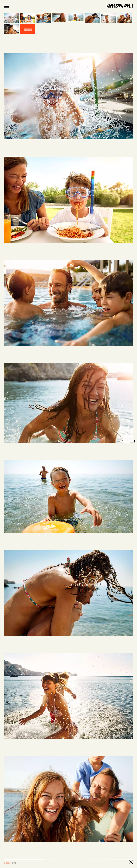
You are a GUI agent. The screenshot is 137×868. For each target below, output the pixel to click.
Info (14, 863)
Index (7, 863)
